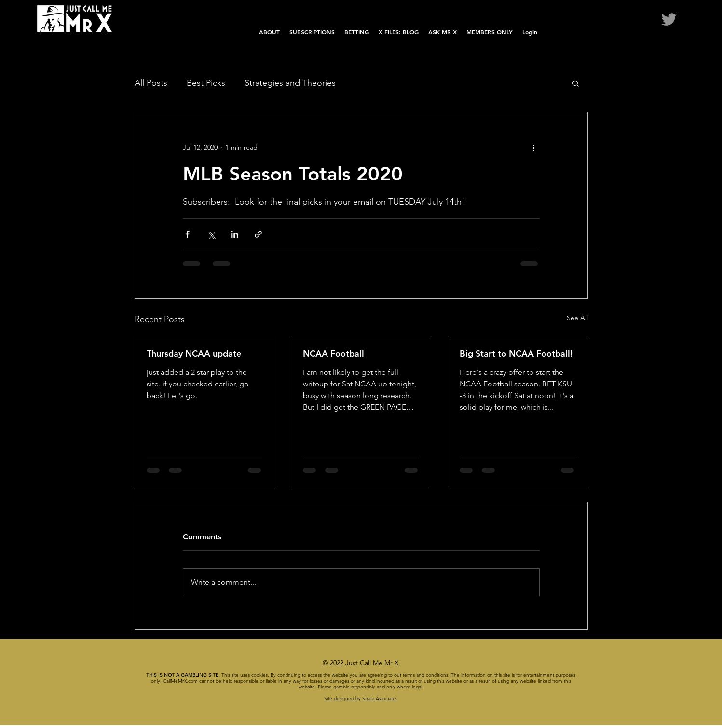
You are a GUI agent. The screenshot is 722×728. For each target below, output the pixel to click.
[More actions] (534, 147)
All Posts (151, 83)
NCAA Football (334, 353)
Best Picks (206, 83)
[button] (576, 83)
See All (577, 318)
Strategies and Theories (290, 83)
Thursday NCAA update (194, 353)
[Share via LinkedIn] (235, 234)
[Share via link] (258, 234)
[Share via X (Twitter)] (211, 234)
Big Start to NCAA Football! (516, 353)
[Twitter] (669, 19)
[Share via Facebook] (187, 234)
